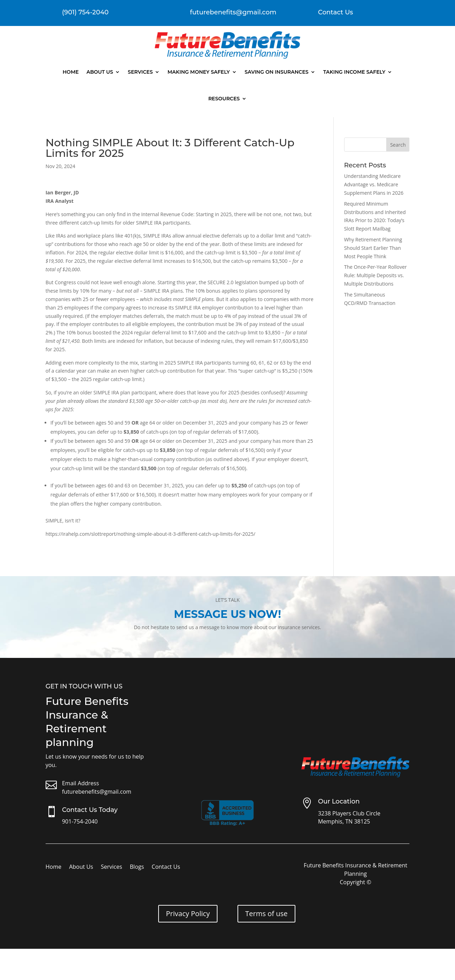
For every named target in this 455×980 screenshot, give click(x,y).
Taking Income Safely (354, 72)
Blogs (137, 867)
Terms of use (266, 914)
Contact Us (335, 12)
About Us (100, 72)
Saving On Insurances (276, 72)
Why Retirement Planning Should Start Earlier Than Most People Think (373, 248)
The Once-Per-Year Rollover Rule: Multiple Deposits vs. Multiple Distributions (376, 275)
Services (140, 72)
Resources (224, 99)
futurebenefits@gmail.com (97, 792)
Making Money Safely (199, 72)
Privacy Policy (188, 914)
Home (71, 72)
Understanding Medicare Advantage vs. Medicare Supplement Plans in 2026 (374, 184)
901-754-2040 (80, 821)
